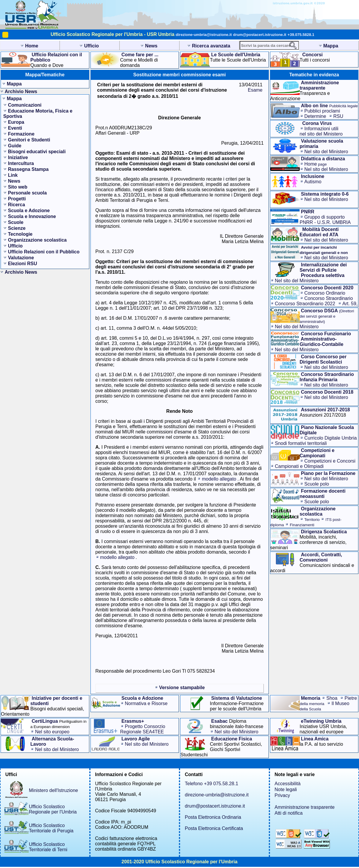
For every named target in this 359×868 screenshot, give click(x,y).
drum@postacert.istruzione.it (260, 35)
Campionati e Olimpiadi (299, 466)
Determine (315, 116)
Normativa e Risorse (146, 703)
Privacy (282, 795)
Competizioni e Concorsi (330, 461)
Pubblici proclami (322, 111)
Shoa (332, 698)
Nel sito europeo (52, 732)
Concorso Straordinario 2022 (305, 304)
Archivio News (21, 91)
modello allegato (219, 479)
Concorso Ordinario (325, 293)
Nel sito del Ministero (326, 152)
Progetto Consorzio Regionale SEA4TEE (143, 729)
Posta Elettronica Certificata (214, 828)
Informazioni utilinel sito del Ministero (321, 131)
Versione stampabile (182, 688)
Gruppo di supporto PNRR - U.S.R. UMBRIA (325, 220)
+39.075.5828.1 (301, 35)
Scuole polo (317, 484)
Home (316, 164)
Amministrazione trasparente (305, 807)
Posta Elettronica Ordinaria (213, 817)
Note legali (286, 789)
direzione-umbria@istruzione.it (204, 35)
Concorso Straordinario (329, 298)
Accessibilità (288, 784)
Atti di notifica (289, 813)
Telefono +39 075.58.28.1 (211, 784)
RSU (338, 116)
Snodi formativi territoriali (301, 443)
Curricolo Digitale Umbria (331, 438)
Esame (255, 90)
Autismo (313, 182)
